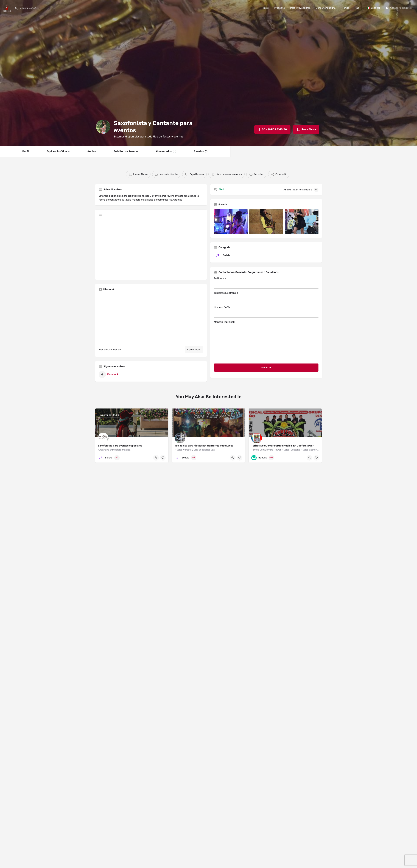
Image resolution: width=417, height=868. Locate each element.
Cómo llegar (194, 350)
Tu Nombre (266, 283)
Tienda (345, 8)
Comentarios (166, 151)
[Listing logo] (103, 127)
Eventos (201, 151)
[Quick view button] (156, 458)
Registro (407, 8)
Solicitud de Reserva (126, 151)
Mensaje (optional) (266, 341)
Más (357, 8)
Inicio (266, 8)
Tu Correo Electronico (266, 297)
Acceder (395, 8)
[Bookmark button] (163, 458)
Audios (92, 151)
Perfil (26, 151)
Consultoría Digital (326, 8)
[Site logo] (7, 8)
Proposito (279, 8)
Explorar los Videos (58, 151)
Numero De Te (266, 312)
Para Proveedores (300, 8)
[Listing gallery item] (231, 222)
